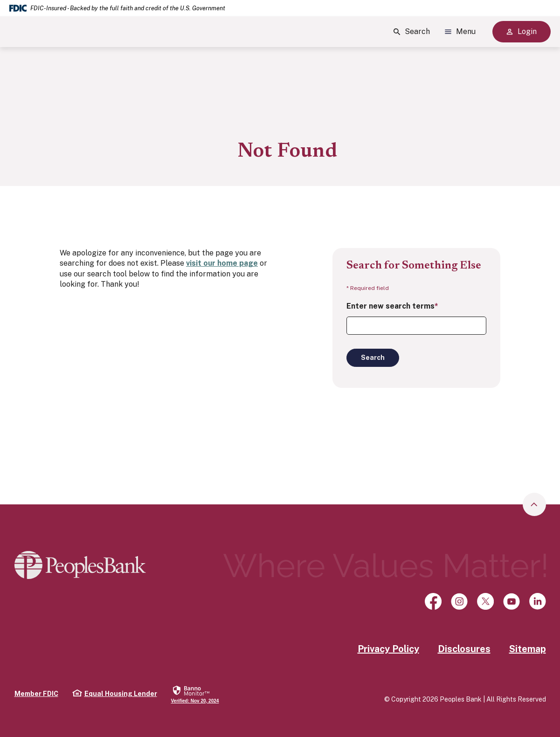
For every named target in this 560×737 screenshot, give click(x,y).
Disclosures (464, 649)
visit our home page (222, 263)
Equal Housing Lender (115, 693)
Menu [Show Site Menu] (460, 32)
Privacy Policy (388, 649)
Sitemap (528, 649)
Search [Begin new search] (373, 358)
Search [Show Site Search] (412, 32)
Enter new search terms (392, 306)
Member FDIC (36, 694)
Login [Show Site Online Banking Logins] (522, 31)
